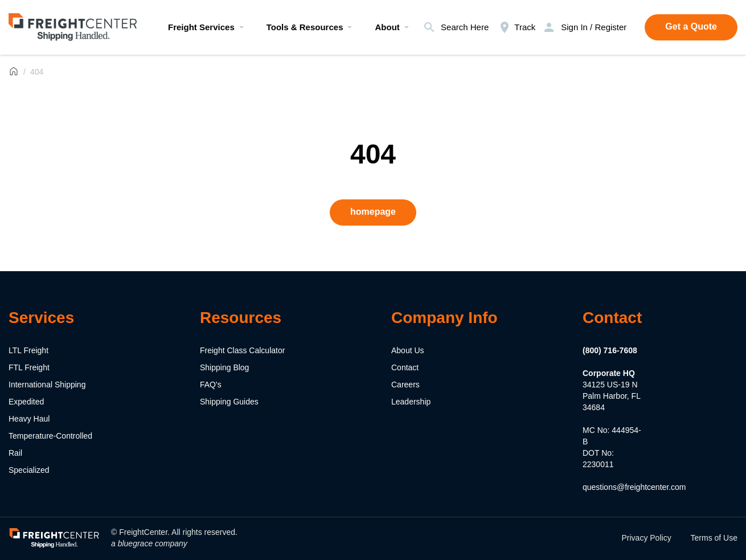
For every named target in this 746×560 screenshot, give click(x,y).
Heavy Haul (29, 419)
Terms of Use (714, 538)
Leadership (411, 402)
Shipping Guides (229, 402)
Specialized (29, 470)
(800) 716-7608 (610, 350)
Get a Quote (691, 26)
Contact (405, 367)
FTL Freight (29, 367)
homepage (373, 212)
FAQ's (211, 385)
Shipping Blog (224, 367)
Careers (405, 385)
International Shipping (47, 385)
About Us (408, 350)
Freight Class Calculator (242, 350)
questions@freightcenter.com (634, 487)
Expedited (26, 402)
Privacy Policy (647, 538)
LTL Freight (28, 350)
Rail (15, 453)
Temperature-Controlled (50, 436)
